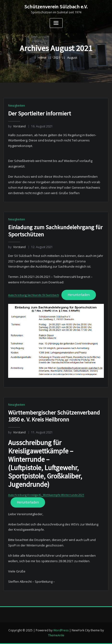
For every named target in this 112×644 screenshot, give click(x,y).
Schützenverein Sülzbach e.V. (56, 7)
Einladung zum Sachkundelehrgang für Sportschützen (55, 335)
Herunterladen (77, 399)
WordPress (61, 630)
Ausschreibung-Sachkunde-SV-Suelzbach (33, 399)
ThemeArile (56, 635)
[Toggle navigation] (56, 23)
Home (42, 57)
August (72, 57)
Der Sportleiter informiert (40, 113)
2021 (57, 57)
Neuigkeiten (17, 106)
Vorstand (17, 126)
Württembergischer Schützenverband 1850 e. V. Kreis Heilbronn (54, 530)
